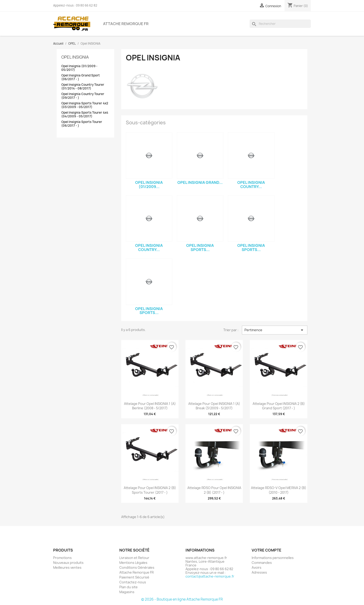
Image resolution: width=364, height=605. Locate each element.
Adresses (259, 572)
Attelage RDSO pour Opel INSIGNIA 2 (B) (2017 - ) (214, 490)
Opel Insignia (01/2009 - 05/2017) (79, 68)
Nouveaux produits (68, 563)
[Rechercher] (280, 24)
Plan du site (128, 587)
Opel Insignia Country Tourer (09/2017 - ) (83, 96)
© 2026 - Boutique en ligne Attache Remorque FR (182, 599)
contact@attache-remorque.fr (210, 576)
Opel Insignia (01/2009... (149, 185)
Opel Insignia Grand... (200, 182)
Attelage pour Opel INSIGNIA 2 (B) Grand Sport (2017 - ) (279, 406)
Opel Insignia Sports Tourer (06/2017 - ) (82, 124)
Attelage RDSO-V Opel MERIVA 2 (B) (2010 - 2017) (279, 490)
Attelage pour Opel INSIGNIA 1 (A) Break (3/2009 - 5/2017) (214, 406)
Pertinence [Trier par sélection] (275, 330)
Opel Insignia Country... (251, 185)
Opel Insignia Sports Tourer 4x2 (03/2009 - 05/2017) (85, 105)
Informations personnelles (273, 558)
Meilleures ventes (67, 567)
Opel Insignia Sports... (200, 248)
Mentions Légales (133, 563)
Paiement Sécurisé (134, 577)
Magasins (127, 592)
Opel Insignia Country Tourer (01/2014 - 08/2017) (83, 87)
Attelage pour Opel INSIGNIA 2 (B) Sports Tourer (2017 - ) (150, 490)
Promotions (62, 558)
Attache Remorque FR (126, 24)
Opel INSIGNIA (75, 57)
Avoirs (257, 567)
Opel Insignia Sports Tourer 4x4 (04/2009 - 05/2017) (85, 114)
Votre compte (266, 550)
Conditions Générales (137, 567)
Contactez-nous (133, 582)
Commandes (262, 563)
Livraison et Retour (134, 558)
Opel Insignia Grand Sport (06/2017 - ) (81, 77)
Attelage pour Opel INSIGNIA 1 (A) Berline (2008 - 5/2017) (150, 406)
